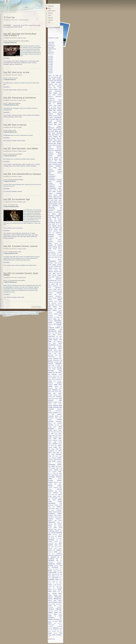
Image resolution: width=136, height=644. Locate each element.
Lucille (50, 381)
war (60, 618)
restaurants (56, 487)
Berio (53, 131)
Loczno (54, 378)
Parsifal (54, 453)
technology (56, 566)
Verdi (50, 591)
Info (49, 22)
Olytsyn (60, 444)
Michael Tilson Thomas (53, 398)
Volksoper (59, 609)
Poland (56, 470)
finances (54, 254)
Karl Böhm (58, 355)
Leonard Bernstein (8, 63)
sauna (57, 508)
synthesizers (51, 562)
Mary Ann (52, 393)
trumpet (50, 583)
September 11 (51, 517)
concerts (9, 61)
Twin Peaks (59, 583)
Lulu (55, 381)
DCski (60, 200)
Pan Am (59, 449)
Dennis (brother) (53, 204)
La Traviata (56, 362)
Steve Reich (51, 547)
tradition (58, 576)
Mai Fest (58, 388)
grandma (59, 281)
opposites (50, 447)
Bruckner (51, 149)
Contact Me (26, 313)
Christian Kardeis (55, 169)
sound (57, 531)
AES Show (58, 84)
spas (56, 536)
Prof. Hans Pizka (22, 237)
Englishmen (51, 238)
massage (50, 395)
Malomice (55, 390)
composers (51, 178)
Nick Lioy (54, 434)
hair (57, 284)
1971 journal (55, 77)
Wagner (50, 612)
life (54, 373)
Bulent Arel (51, 151)
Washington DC (57, 619)
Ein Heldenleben (57, 233)
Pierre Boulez (59, 466)
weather (50, 621)
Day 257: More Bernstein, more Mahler (21, 149)
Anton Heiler (28, 235)
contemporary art (55, 185)
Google (60, 275)
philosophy (59, 461)
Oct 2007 (50, 70)
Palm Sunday (51, 449)
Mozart (55, 412)
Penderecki (54, 458)
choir (49, 168)
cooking (50, 190)
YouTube (59, 635)
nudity (50, 437)
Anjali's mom (57, 93)
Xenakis (55, 633)
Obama (50, 439)
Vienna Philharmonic (55, 599)
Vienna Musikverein (55, 597)
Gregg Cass (51, 282)
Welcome (34, 307)
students (59, 550)
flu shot (60, 258)
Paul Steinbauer (57, 454)
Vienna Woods (59, 604)
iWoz (49, 335)
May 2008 (51, 58)
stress (55, 548)
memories (59, 397)
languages (58, 364)
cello (60, 161)
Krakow (50, 360)
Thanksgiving (55, 567)
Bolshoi (50, 140)
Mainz (50, 390)
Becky (60, 124)
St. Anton (51, 538)
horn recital (58, 309)
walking (50, 614)
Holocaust (50, 301)
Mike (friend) (17, 63)
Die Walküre (52, 214)
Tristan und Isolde (57, 581)
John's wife (51, 352)
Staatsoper (51, 540)
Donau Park (59, 222)
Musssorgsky (59, 421)
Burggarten (59, 152)
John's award (52, 343)
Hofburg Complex (52, 298)
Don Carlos (58, 221)
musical (50, 420)
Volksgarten (51, 609)
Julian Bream (58, 353)
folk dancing (55, 259)
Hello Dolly (54, 291)
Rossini (54, 500)
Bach (57, 119)
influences (50, 324)
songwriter (59, 529)
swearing (59, 554)
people (59, 458)
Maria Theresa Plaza (57, 392)
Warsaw (50, 619)
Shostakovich (59, 519)
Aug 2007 (50, 73)
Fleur (53, 258)
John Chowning (57, 342)
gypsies (53, 284)
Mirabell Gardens (58, 402)
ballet (55, 123)
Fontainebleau (52, 261)
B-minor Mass (52, 119)
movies (50, 413)
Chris (60, 168)
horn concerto (58, 305)
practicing (54, 472)
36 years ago (57, 75)
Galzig (60, 268)
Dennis (60, 202)
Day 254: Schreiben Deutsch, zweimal (20, 246)
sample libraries (52, 509)
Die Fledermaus (57, 212)
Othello (60, 447)
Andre (60, 89)
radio (60, 482)
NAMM (50, 430)
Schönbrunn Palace (17, 115)
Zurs (49, 637)
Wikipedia (56, 628)
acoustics (59, 82)
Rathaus (50, 486)
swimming (51, 555)
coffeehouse (51, 174)
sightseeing (52, 522)
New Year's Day (52, 432)
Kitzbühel (55, 358)
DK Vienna (58, 219)
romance (55, 496)
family (50, 243)
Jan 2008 (50, 65)
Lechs (49, 369)
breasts (50, 145)
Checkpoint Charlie (57, 164)
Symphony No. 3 (24, 61)
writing (50, 633)
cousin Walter (52, 192)
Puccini (59, 480)
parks (50, 452)
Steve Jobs (58, 545)
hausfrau (50, 289)
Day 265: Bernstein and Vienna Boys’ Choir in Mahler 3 (20, 35)
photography (52, 465)
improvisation (58, 321)
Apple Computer (57, 102)
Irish (53, 333)
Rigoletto (56, 493)
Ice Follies (57, 317)
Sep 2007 (50, 71)
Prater (60, 472)
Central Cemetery (53, 163)
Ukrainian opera (52, 586)
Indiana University (55, 322)
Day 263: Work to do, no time (16, 72)
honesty (60, 303)
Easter (56, 229)
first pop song (56, 256)
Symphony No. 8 (55, 560)
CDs (56, 161)
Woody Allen (56, 630)
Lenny (54, 369)
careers (56, 157)
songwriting (51, 531)
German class (58, 272)
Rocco (53, 495)
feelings (55, 249)
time (58, 573)
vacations (55, 590)
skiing (50, 526)
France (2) (51, 54)
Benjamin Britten (57, 130)
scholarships (59, 510)
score (14, 166)
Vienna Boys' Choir (34, 61)
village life (52, 606)
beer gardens (55, 126)
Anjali (23, 297)
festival (60, 249)
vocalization (59, 607)
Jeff (57, 336)
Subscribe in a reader (54, 38)
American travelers (53, 89)
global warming (52, 275)
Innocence (59, 326)
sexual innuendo (58, 517)
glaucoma (59, 274)
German (34, 63)
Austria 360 (52, 110)
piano (13, 265)
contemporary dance (55, 187)
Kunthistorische (56, 360)
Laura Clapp (51, 365)
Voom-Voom (51, 611)
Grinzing (56, 282)
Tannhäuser (59, 562)
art (49, 107)
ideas (55, 319)
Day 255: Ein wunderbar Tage (17, 199)
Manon (60, 390)
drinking (60, 226)
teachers (59, 564)
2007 (60, 77)
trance (60, 578)
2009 (54, 79)
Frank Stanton (58, 263)
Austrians (51, 118)
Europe (50, 240)
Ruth (54, 507)
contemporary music (55, 188)
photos (50, 75)
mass (60, 393)
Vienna (20, 38)
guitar (60, 282)
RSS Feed (52, 639)
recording (50, 487)
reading (59, 486)
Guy (49, 284)
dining (50, 217)
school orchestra (27, 115)
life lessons (52, 374)
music (24, 38)
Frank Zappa (52, 265)
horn (53, 305)
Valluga (60, 590)
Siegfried (50, 520)
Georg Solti (58, 270)
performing (50, 460)
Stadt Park (59, 540)
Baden (50, 123)
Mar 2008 (50, 61)
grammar (12, 64)
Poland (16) (51, 52)
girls (54, 273)
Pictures (51, 18)
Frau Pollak (51, 266)
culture (50, 195)
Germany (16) (51, 46)
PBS (53, 456)
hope (50, 305)
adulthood (51, 84)
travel (57, 579)
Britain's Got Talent (57, 145)
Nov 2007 (50, 68)
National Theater (57, 430)
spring (60, 536)
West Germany (58, 623)
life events (59, 373)
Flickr (56, 258)
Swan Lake (51, 554)
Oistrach (50, 440)
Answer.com (51, 98)
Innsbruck (51, 328)
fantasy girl (58, 243)
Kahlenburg (51, 355)
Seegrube (59, 515)
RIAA (60, 487)
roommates (55, 498)
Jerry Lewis (56, 338)
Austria (59, 109)
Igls (59, 319)
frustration (55, 268)
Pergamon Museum (57, 460)
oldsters (50, 442)
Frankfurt (59, 265)
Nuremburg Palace (57, 437)
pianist (50, 466)
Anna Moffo (52, 95)
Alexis (60, 88)
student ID (51, 550)
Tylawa (50, 585)
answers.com (52, 100)
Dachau (55, 195)
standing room (58, 542)
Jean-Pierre (52, 336)
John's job (52, 347)
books (50, 142)
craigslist (50, 193)
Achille (53, 82)
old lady (60, 440)
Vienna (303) (51, 42)
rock (56, 495)
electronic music (55, 234)
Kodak (60, 358)
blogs (60, 137)
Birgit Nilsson (55, 135)
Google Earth (51, 277)
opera (13, 61)
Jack (54, 335)
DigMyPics (59, 216)
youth (54, 635)
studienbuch (51, 552)
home (56, 301)
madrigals (50, 385)
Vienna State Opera (55, 600)
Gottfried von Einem (26, 63)
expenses (51, 241)
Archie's (50, 105)
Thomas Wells (52, 572)
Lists (50, 15)
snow (55, 527)
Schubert (51, 515)
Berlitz (54, 133)
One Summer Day (52, 446)
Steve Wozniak (58, 547)
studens (60, 548)
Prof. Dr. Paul (57, 473)
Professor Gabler (15, 235)
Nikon (60, 434)
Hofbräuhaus (59, 296)
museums (51, 416)
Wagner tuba (58, 612)
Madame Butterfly (55, 383)
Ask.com (59, 107)
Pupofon (51, 482)
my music (57, 425)
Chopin (55, 168)
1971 (49, 77)
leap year (54, 367)
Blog (39, 307)
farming (55, 247)
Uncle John (51, 588)
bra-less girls (52, 143)
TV (54, 583)
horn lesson (53, 307)
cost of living (58, 190)
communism (52, 176)
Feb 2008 (50, 63)
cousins (59, 192)
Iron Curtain (58, 333)
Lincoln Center (56, 376)
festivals (50, 250)
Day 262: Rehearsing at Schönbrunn (20, 98)
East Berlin (56, 228)
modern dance (52, 404)
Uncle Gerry (59, 586)
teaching (51, 566)
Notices (50, 13)
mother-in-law (59, 411)
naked (60, 428)
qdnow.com (56, 482)
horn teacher (52, 310)
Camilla (59, 156)
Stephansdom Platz (53, 543)
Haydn (55, 289)
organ (33, 235)
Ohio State (58, 439)
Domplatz (50, 221)
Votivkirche (56, 611)
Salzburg (59, 507)
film (8, 90)
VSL (60, 611)
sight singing (58, 520)
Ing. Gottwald (58, 324)
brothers (59, 147)
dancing (20, 191)
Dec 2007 (50, 66)
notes (57, 435)
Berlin (57, 131)
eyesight (60, 241)
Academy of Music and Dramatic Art (55, 81)
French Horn (58, 266)
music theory (58, 418)
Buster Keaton (13, 90)
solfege (55, 529)
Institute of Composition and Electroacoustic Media (55, 329)
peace (57, 456)
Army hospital (58, 105)
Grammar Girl (18, 64)
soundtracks (55, 535)
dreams (54, 226)
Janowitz (60, 335)
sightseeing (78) (52, 49)
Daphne (56, 199)
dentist (60, 204)
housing (59, 312)
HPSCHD (50, 314)
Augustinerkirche (52, 109)
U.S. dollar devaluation (57, 585)
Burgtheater (51, 154)
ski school (58, 524)
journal (50, 353)
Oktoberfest (55, 440)
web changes (55, 621)
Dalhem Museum (57, 197)
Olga (55, 442)
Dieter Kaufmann (21, 166)
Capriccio (50, 158)
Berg (49, 131)
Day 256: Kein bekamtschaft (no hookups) (22, 174)
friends (50, 268)
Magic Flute (58, 385)
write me (59, 631)
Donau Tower (52, 224)
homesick (54, 303)
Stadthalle (50, 542)
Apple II (51, 104)
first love (50, 256)
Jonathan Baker (58, 352)
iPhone (50, 333)
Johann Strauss (53, 340)
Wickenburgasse (51, 625)
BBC (55, 124)
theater (50, 571)
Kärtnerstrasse (51, 357)
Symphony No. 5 (31, 164)
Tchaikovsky (52, 564)
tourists (53, 576)
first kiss (59, 254)
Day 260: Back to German (15, 125)
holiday (59, 300)
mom (60, 404)
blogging (55, 137)
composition (52, 180)
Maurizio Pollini (52, 397)
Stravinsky (50, 548)
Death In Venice (53, 202)
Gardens (50, 270)
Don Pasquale (36, 115)
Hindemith (50, 296)
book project (58, 140)
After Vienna (52, 11)
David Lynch (54, 200)
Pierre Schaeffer (52, 468)
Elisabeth (51, 236)
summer (60, 552)
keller (60, 357)
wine (52, 630)
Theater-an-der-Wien (57, 571)
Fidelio (60, 252)
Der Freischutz (53, 206)
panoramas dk (52, 451)
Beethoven (51, 128)
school (50, 512)
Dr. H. (58, 224)
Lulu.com (59, 381)
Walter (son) (58, 614)
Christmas (51, 171)
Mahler (17, 61)
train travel (55, 578)
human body (58, 314)
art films (53, 107)
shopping (51, 519)
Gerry (50, 274)
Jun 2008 (50, 56)
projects (60, 479)
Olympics (55, 444)
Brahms (59, 143)
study (56, 552)
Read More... (7, 58)
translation (6, 64)
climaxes (59, 173)
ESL (57, 238)
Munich (59, 414)
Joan (60, 338)
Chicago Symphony (55, 166)
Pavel (50, 456)
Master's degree (58, 395)
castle (60, 159)
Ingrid (49, 326)
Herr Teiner (58, 294)
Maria (49, 392)
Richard (50, 489)
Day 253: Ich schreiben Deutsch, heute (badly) (21, 274)
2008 (50, 79)
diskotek (54, 217)
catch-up (50, 161)
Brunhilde (59, 149)
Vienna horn (57, 595)
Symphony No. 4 (56, 557)
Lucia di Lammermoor (57, 379)
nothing (60, 435)
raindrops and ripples (55, 484)
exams (60, 240)
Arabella (59, 104)
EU (61, 238)
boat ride (59, 138)
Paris (60, 451)
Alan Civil (51, 86)
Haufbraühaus (58, 288)
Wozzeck (54, 631)
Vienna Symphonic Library (55, 602)
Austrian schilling (57, 116)
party (58, 453)
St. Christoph (59, 538)
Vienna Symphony (52, 604)
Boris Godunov (57, 142)
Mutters (50, 423)
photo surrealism (55, 463)
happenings (55, 286)
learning (59, 367)
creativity (59, 193)
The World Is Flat (57, 569)
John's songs (58, 350)
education (56, 231)
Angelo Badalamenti (55, 91)
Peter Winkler (52, 461)
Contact (50, 20)
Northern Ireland (51, 435)
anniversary (59, 96)
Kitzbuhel (50, 358)
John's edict (59, 345)
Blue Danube (52, 138)
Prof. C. (50, 473)
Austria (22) (51, 44)
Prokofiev (51, 481)
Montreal (60, 409)
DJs (58, 217)
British (50, 147)
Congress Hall (55, 183)
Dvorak (50, 228)
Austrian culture (57, 112)
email (60, 236)
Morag (50, 411)
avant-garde (58, 117)
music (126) (51, 47)
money (50, 406)
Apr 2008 (50, 60)
